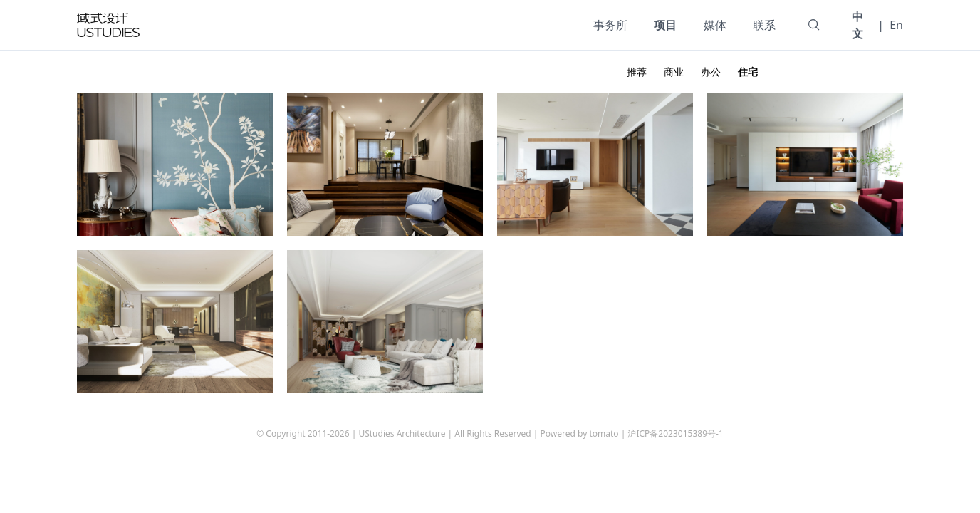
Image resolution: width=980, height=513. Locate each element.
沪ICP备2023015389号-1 (675, 434)
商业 (674, 72)
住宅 (748, 72)
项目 (665, 25)
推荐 (637, 72)
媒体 (715, 25)
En (896, 25)
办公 (711, 72)
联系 (764, 25)
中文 (857, 25)
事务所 (610, 25)
